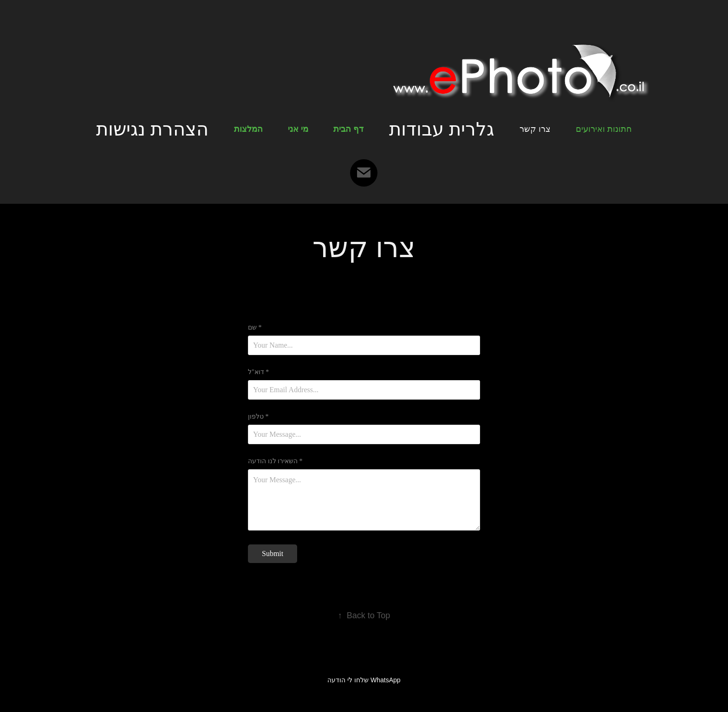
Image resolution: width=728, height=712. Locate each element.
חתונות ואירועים (604, 129)
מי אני (298, 129)
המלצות (248, 129)
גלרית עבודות (442, 129)
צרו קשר (535, 129)
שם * (255, 328)
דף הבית (348, 129)
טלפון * (258, 417)
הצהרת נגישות (152, 129)
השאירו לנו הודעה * (275, 461)
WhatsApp (386, 680)
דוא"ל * (258, 372)
